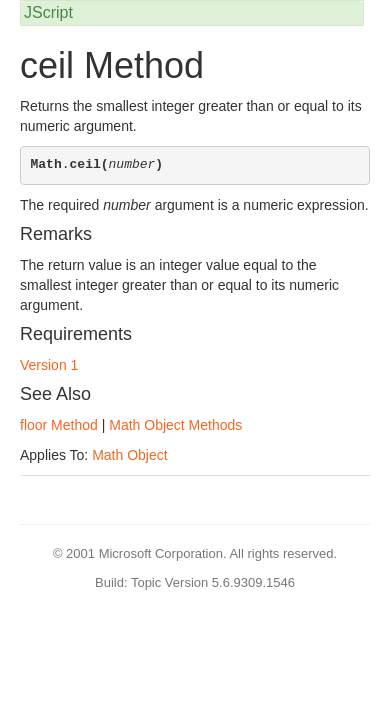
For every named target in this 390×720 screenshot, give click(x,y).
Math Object (129, 455)
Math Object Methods (175, 425)
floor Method (59, 425)
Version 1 (49, 365)
